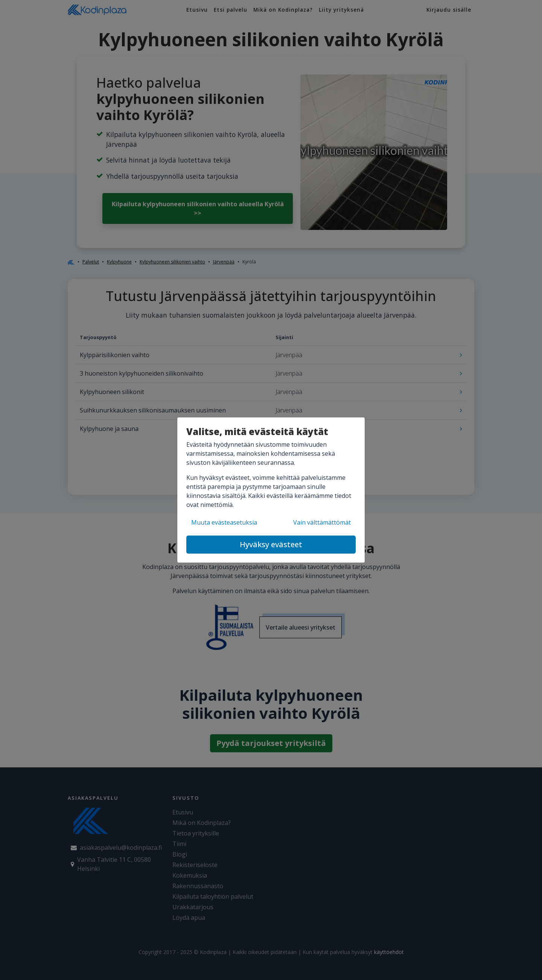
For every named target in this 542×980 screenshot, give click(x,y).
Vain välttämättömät (322, 522)
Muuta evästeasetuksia (224, 522)
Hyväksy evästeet (271, 544)
